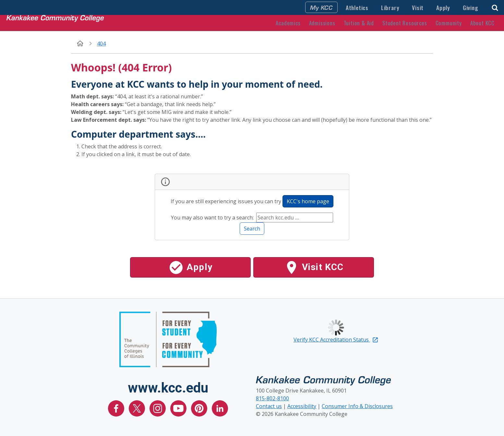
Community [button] (449, 23)
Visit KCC (314, 268)
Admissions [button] (322, 23)
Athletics (357, 7)
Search (252, 229)
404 (101, 44)
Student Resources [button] (405, 23)
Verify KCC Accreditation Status (336, 340)
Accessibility (302, 406)
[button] (495, 7)
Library (390, 7)
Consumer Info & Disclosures (357, 406)
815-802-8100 (272, 398)
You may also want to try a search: (213, 218)
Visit (418, 7)
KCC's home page (308, 201)
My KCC (321, 7)
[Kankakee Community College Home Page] (55, 23)
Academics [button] (288, 23)
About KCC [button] (482, 23)
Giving (471, 7)
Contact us (269, 406)
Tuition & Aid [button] (359, 23)
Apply (443, 7)
